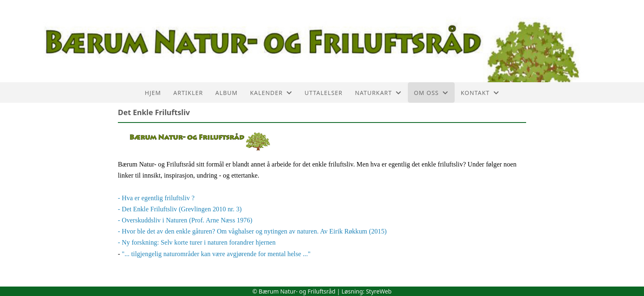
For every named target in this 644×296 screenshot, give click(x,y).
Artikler (188, 93)
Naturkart (378, 93)
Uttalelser (324, 93)
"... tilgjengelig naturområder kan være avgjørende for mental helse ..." (216, 254)
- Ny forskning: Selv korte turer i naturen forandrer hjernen (197, 242)
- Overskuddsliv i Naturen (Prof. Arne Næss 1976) (185, 220)
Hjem (153, 93)
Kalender (271, 93)
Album (226, 93)
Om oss (431, 93)
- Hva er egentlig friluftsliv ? (156, 198)
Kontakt (480, 93)
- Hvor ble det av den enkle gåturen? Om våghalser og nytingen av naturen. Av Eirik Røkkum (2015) (252, 231)
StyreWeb (379, 291)
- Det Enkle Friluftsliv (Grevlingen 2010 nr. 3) (180, 209)
